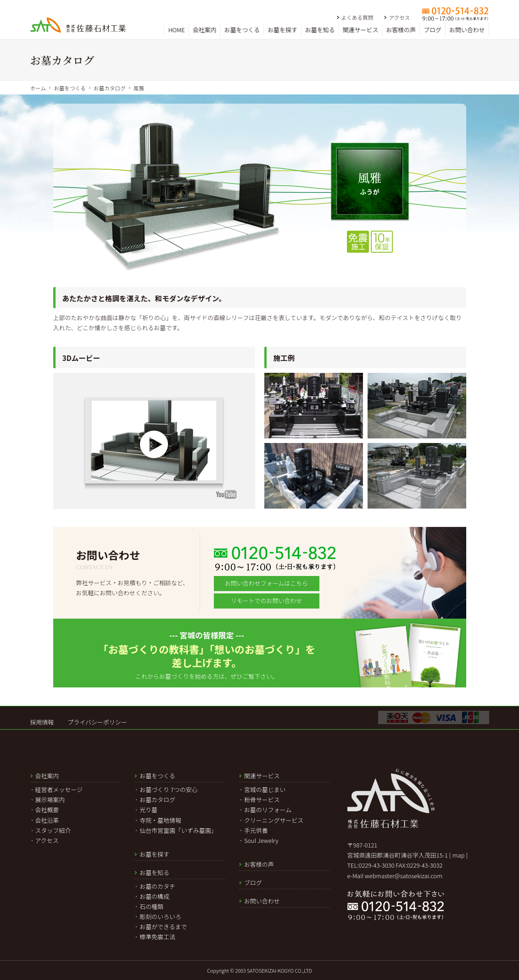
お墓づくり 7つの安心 (168, 789)
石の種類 (151, 906)
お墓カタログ (110, 88)
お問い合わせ (467, 30)
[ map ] (459, 855)
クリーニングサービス (274, 820)
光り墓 (148, 810)
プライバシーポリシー (97, 722)
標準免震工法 (157, 937)
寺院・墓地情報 (160, 820)
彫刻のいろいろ (160, 916)
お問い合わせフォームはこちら (266, 583)
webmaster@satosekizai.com (404, 876)
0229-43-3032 (425, 865)
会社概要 (47, 810)
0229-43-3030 (377, 865)
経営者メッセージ (59, 789)
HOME (176, 30)
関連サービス (360, 30)
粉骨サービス (262, 800)
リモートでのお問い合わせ (266, 601)
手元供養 (256, 830)
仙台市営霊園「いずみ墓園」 (178, 830)
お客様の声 (401, 30)
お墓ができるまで (163, 927)
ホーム (38, 88)
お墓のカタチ (157, 886)
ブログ (432, 30)
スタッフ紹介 (53, 830)
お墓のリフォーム (268, 810)
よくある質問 (357, 17)
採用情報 (42, 722)
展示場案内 (50, 800)
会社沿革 (47, 820)
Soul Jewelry (261, 840)
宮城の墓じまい (265, 789)
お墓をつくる (242, 30)
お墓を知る (320, 30)
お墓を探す (282, 30)
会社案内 (205, 30)
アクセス (399, 17)
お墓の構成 (154, 896)
